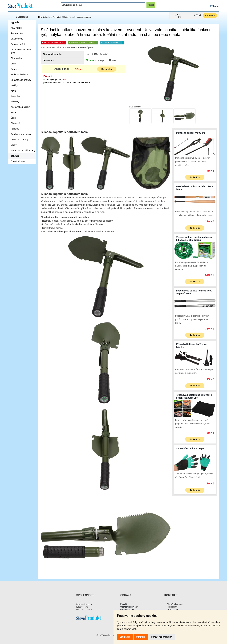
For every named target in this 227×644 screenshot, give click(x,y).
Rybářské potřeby (20, 140)
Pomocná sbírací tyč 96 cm (191, 133)
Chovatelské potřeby (21, 80)
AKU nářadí (16, 28)
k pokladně (210, 16)
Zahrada (56, 17)
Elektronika (16, 58)
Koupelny (15, 96)
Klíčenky (15, 102)
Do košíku (107, 69)
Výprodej (22, 17)
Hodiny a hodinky (19, 75)
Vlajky (14, 145)
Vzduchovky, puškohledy (23, 150)
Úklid (13, 118)
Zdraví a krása (18, 161)
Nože (13, 112)
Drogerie (15, 69)
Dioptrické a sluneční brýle (21, 51)
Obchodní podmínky (129, 607)
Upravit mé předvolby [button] (162, 637)
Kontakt (124, 604)
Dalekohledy (17, 39)
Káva (13, 91)
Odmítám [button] (141, 637)
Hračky (14, 85)
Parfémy (15, 129)
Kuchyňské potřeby (20, 107)
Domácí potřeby (19, 44)
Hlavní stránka (44, 17)
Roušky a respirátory (21, 134)
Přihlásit (215, 6)
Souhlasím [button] (125, 637)
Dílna (13, 64)
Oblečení (15, 123)
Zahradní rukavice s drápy (190, 448)
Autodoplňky (17, 33)
